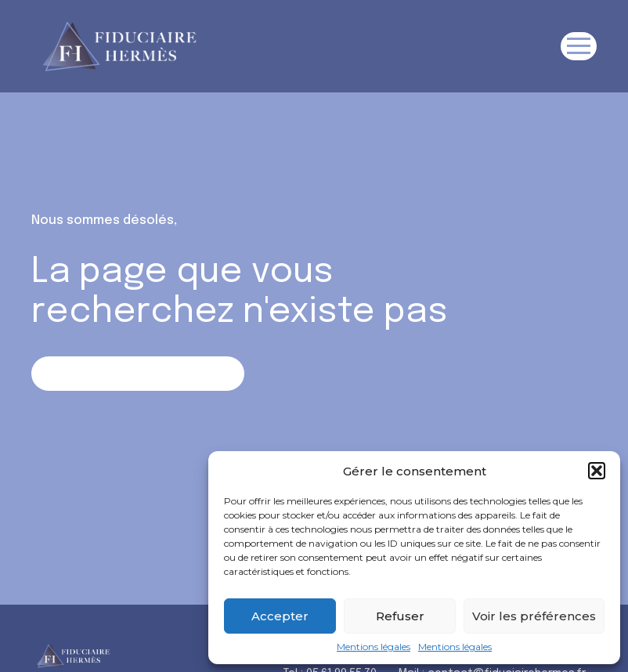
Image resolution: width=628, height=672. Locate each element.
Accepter (280, 616)
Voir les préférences (534, 616)
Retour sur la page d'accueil (137, 373)
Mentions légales (374, 647)
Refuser (400, 616)
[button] (597, 471)
